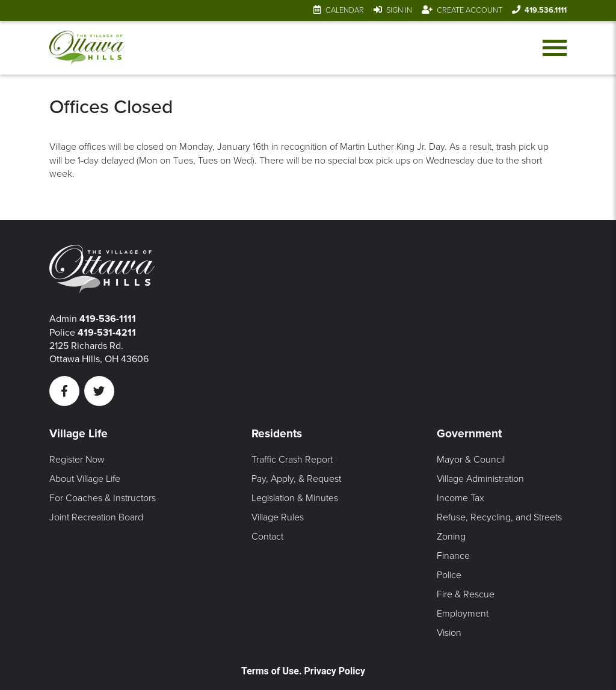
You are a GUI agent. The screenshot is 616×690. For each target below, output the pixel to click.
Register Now (77, 460)
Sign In (399, 10)
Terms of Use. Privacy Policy (303, 671)
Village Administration (480, 479)
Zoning (451, 537)
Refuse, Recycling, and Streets (499, 517)
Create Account (470, 10)
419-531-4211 (107, 333)
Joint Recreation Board (96, 517)
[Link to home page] (87, 48)
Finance (453, 556)
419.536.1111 (546, 10)
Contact (267, 537)
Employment (463, 614)
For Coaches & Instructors (103, 498)
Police (449, 575)
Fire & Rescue (466, 594)
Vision (449, 633)
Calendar (345, 10)
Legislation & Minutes (295, 498)
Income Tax (460, 498)
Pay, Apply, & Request (296, 479)
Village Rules (278, 517)
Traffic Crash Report (292, 460)
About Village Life (85, 479)
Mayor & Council (471, 460)
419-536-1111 (108, 319)
